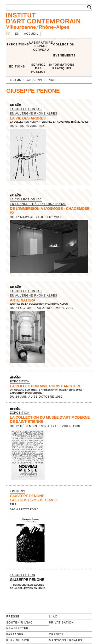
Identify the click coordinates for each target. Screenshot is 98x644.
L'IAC (53, 616)
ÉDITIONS (17, 66)
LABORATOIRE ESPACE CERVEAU (41, 46)
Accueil (31, 34)
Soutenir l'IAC (19, 622)
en (17, 34)
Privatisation (62, 622)
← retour (15, 80)
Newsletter (17, 628)
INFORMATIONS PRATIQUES (62, 66)
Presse (13, 616)
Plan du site (18, 640)
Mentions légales (66, 640)
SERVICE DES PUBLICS (38, 68)
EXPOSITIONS (18, 44)
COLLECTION (64, 44)
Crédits (56, 634)
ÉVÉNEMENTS (65, 55)
